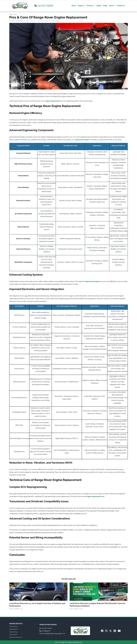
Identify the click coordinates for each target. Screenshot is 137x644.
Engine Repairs (14, 626)
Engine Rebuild (14, 629)
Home (74, 6)
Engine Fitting (13, 632)
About (111, 6)
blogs (33, 21)
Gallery (99, 6)
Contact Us (121, 6)
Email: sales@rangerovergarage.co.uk (52, 634)
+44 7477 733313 (44, 6)
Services (90, 6)
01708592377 (45, 631)
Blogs (105, 6)
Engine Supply (13, 634)
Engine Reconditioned (16, 637)
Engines (81, 6)
